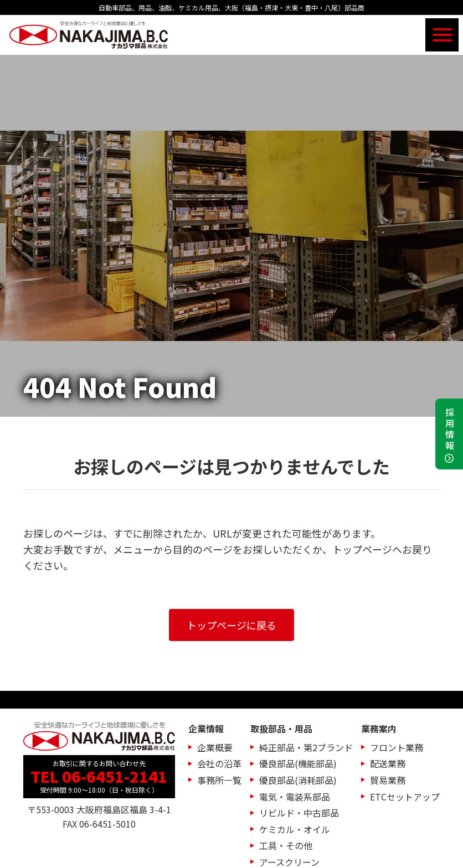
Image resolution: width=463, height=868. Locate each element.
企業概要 (215, 747)
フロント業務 (397, 747)
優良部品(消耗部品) (298, 780)
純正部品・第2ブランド (306, 747)
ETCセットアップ (405, 797)
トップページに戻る (231, 625)
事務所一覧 (219, 780)
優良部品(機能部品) (298, 763)
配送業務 (388, 763)
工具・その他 (286, 845)
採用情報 (450, 430)
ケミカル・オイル (295, 829)
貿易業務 (388, 780)
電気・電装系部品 (295, 797)
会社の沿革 (219, 763)
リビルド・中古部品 (299, 813)
